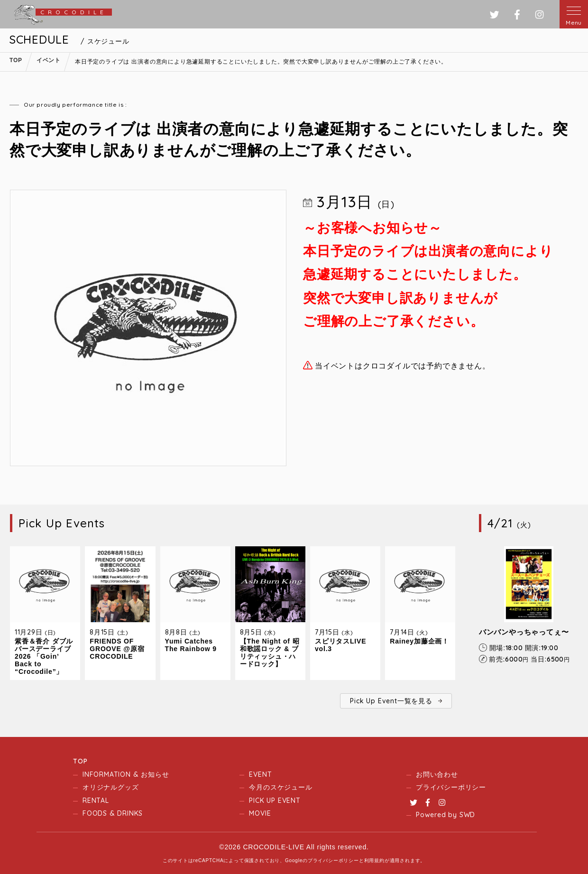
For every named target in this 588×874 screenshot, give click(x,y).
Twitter (413, 802)
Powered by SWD (446, 815)
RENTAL (96, 800)
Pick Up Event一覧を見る (391, 701)
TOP (80, 761)
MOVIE (260, 813)
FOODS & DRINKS (113, 813)
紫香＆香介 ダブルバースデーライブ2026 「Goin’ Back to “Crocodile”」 (44, 656)
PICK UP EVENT (275, 800)
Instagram (442, 802)
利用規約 (374, 860)
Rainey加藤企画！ (419, 641)
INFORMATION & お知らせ (126, 774)
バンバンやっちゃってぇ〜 (524, 632)
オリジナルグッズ (110, 787)
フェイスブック (517, 14)
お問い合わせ (437, 774)
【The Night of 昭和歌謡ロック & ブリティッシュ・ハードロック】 (270, 653)
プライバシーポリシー (451, 787)
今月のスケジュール (280, 787)
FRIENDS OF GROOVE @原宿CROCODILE (117, 649)
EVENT (260, 774)
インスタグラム (539, 14)
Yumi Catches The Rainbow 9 (191, 645)
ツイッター (494, 14)
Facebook (428, 802)
